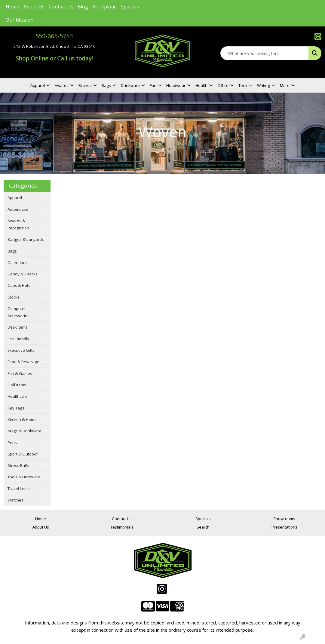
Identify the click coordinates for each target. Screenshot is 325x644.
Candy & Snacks (23, 274)
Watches (15, 500)
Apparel (15, 198)
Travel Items (19, 489)
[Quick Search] (265, 53)
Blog (83, 7)
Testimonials (122, 527)
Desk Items (18, 327)
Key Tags (16, 408)
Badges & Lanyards (26, 239)
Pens (12, 443)
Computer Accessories (18, 312)
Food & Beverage (23, 362)
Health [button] (201, 85)
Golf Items (17, 385)
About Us (34, 7)
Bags (12, 251)
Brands (85, 85)
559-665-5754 (54, 36)
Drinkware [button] (130, 85)
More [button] (285, 85)
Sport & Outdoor (23, 454)
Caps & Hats (19, 285)
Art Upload (104, 7)
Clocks (14, 297)
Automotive (18, 209)
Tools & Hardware (24, 477)
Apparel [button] (38, 85)
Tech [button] (243, 85)
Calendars (17, 262)
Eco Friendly (18, 339)
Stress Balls (18, 465)
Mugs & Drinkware (25, 431)
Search (203, 527)
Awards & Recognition (18, 224)
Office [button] (223, 85)
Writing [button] (264, 85)
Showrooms (284, 519)
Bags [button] (106, 85)
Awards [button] (62, 85)
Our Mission (20, 20)
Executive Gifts (21, 350)
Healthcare (18, 396)
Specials (130, 7)
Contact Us (61, 7)
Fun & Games (20, 373)
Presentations (284, 527)
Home (12, 7)
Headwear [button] (176, 85)
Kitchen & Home (22, 419)
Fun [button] (153, 85)
